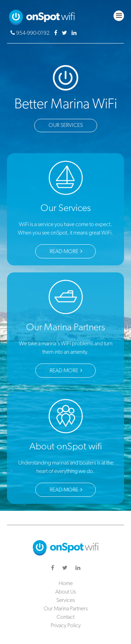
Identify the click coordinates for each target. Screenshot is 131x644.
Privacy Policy (66, 626)
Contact (65, 617)
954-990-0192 (31, 33)
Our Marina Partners (66, 609)
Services (65, 601)
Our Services (66, 126)
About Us (65, 592)
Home (66, 584)
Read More (66, 251)
